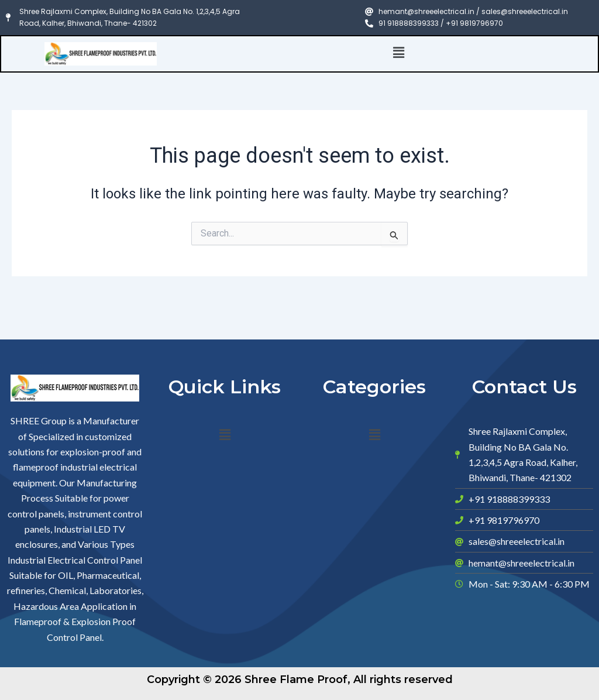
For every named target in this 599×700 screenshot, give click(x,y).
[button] (399, 53)
